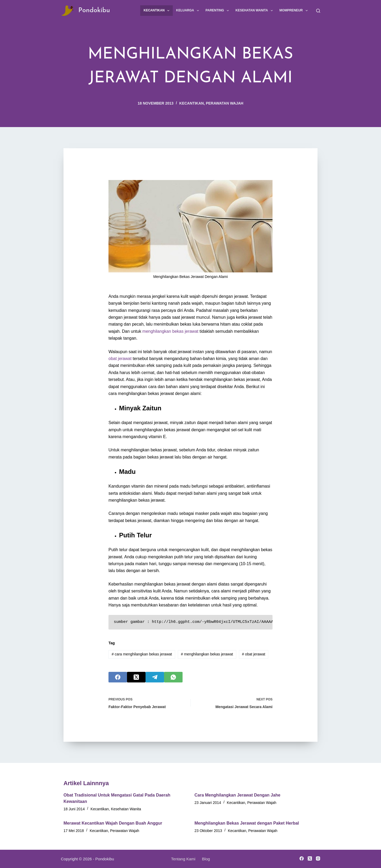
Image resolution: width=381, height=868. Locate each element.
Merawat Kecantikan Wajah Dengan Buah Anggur (113, 823)
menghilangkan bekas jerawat (170, 331)
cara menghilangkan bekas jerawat (142, 654)
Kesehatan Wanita (255, 11)
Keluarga (188, 11)
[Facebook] (118, 677)
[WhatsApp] (173, 677)
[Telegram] (155, 677)
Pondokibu (94, 10)
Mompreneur (294, 11)
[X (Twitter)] (136, 677)
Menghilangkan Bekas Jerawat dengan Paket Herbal (247, 823)
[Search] (318, 11)
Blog (206, 859)
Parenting (218, 11)
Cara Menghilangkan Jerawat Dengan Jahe (237, 795)
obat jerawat (120, 359)
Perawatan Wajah (225, 103)
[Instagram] (318, 858)
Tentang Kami (183, 859)
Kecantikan (158, 11)
